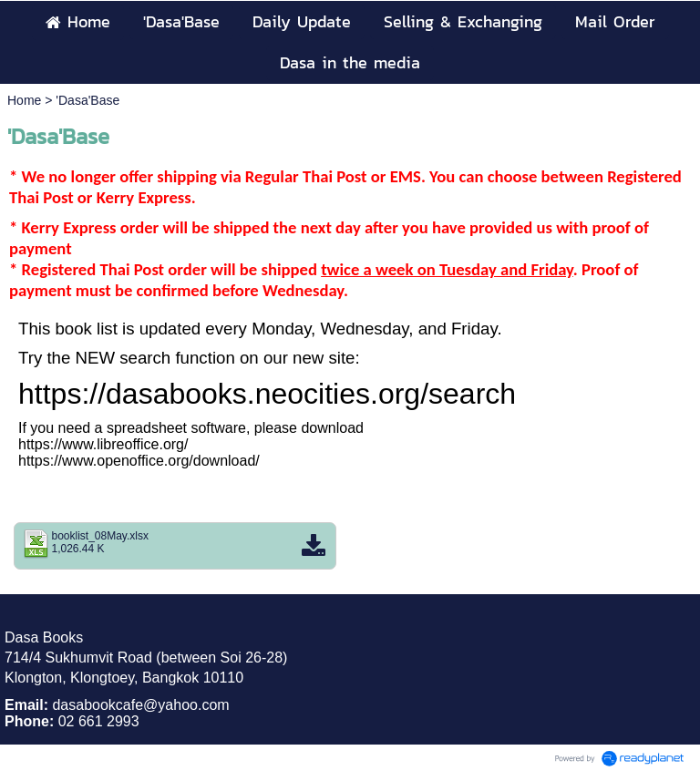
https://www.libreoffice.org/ (103, 444)
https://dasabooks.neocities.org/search (267, 394)
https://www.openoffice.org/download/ (139, 461)
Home (24, 100)
